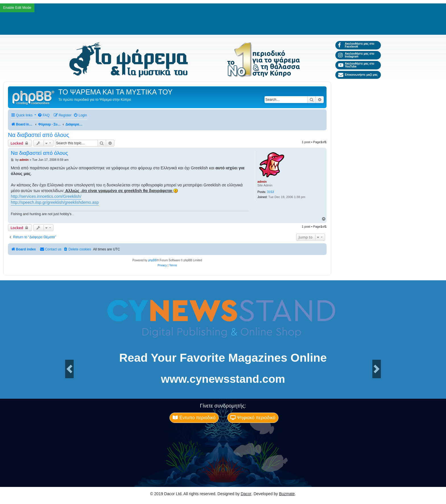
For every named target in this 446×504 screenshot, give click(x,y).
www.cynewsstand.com (223, 379)
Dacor (246, 494)
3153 (271, 192)
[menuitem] (44, 115)
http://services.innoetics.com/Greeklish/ (46, 196)
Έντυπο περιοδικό (194, 418)
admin (262, 182)
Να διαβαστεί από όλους (39, 135)
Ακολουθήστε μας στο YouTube (356, 65)
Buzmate (287, 494)
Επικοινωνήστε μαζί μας (358, 75)
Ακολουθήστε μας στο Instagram (356, 55)
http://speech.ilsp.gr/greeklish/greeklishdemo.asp (55, 202)
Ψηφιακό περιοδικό (253, 418)
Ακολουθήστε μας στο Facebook (356, 45)
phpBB (152, 260)
